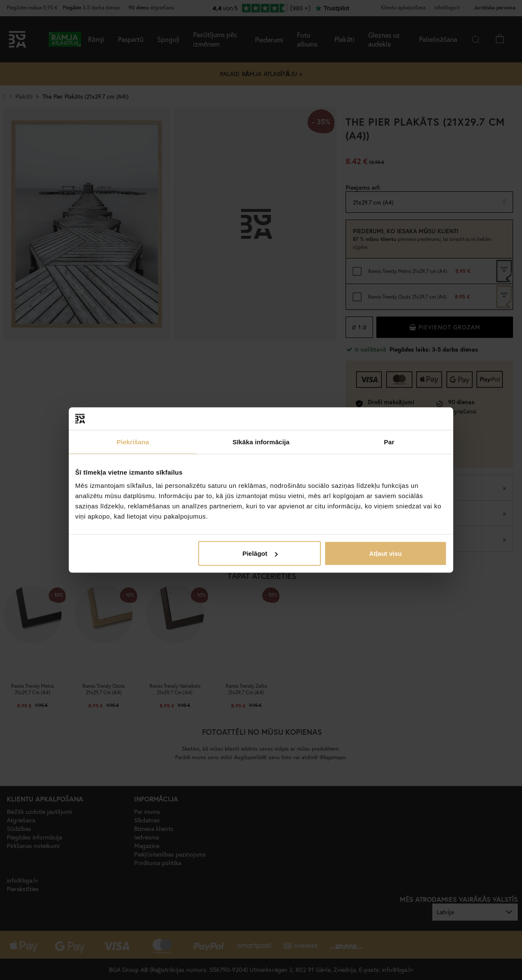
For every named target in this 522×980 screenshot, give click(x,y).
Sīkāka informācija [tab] (261, 442)
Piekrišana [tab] (133, 442)
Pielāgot (260, 553)
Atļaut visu (386, 553)
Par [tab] (389, 442)
